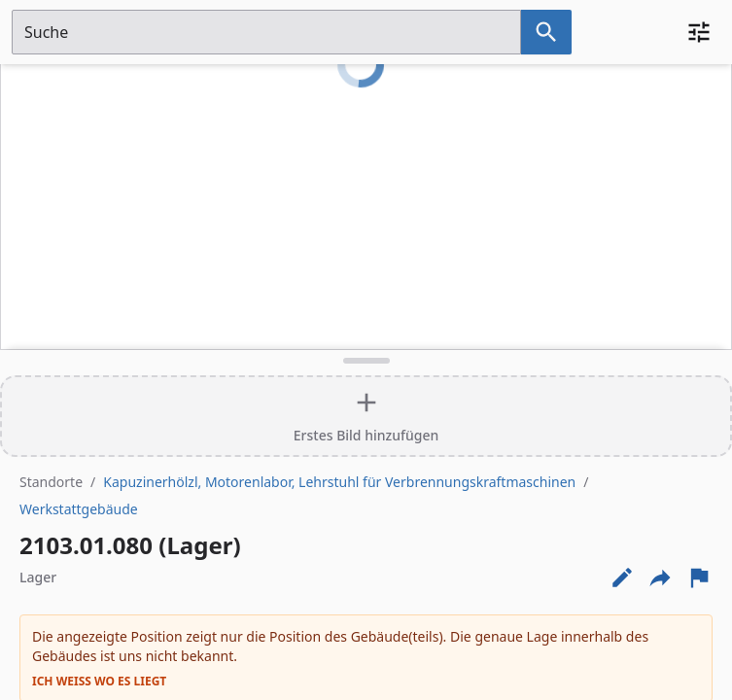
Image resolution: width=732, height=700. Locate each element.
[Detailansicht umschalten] (366, 361)
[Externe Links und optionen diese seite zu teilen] (660, 577)
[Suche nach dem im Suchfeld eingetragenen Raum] (546, 32)
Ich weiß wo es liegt (99, 682)
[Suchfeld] (266, 32)
